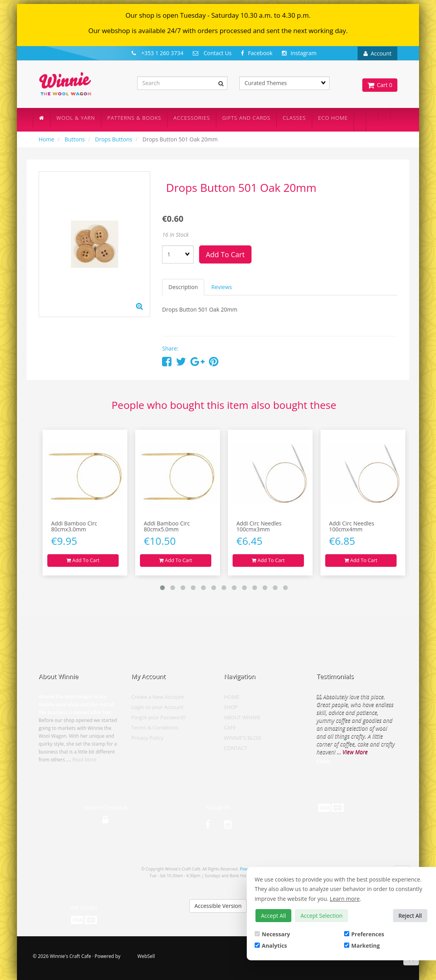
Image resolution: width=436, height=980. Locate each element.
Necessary (272, 934)
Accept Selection (321, 916)
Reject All (410, 916)
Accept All (273, 916)
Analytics (271, 946)
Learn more (345, 899)
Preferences (364, 934)
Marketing (362, 946)
